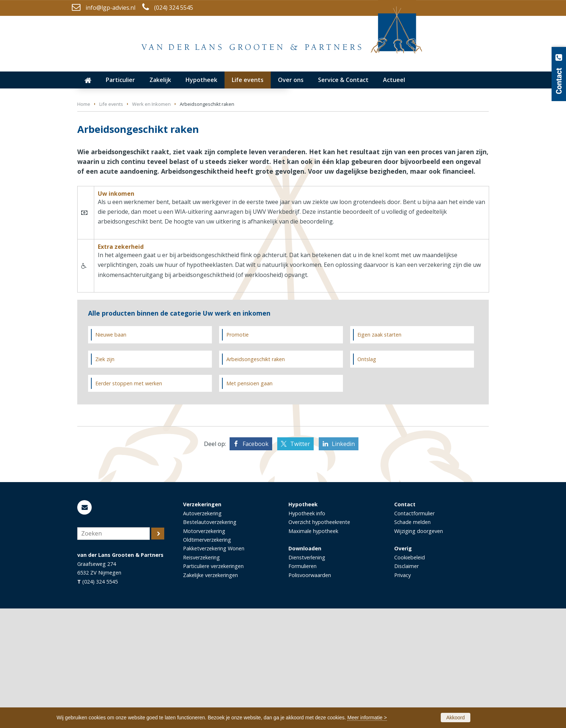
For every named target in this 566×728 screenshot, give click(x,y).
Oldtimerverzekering (207, 659)
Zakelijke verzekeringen (210, 695)
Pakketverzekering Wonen (214, 668)
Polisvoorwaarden (310, 695)
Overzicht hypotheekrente (319, 642)
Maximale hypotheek (313, 650)
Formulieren (302, 686)
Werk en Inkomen (151, 224)
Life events (111, 224)
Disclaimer (406, 686)
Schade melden (412, 642)
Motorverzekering (204, 650)
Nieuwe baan (111, 454)
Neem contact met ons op (122, 185)
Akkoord (455, 718)
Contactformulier (414, 632)
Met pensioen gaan (249, 502)
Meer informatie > (367, 718)
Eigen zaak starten (379, 454)
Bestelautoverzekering (210, 642)
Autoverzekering (202, 632)
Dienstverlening (307, 677)
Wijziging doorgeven (419, 650)
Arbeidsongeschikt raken (256, 478)
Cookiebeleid (410, 677)
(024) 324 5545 (174, 8)
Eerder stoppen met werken (129, 502)
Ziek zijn (105, 478)
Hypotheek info (307, 632)
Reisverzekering (201, 677)
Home (84, 224)
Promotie (238, 454)
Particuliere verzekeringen (213, 686)
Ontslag (367, 478)
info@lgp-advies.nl (110, 8)
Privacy (402, 695)
